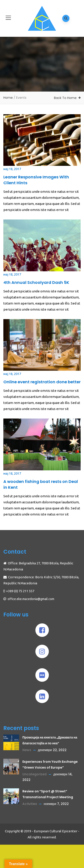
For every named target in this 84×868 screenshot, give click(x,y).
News (27, 750)
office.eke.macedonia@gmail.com (31, 599)
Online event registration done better (42, 382)
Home (8, 98)
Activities (30, 804)
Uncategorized (34, 774)
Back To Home (65, 98)
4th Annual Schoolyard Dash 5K (36, 282)
